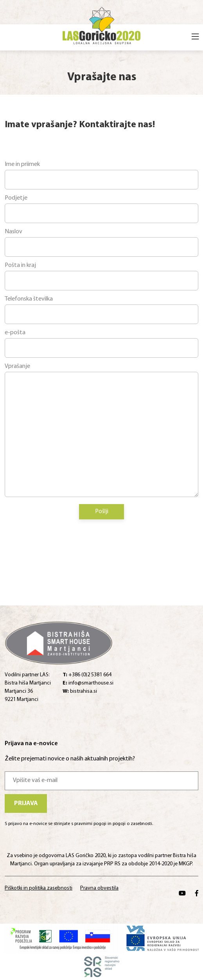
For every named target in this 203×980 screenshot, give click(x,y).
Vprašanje (17, 366)
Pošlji (102, 512)
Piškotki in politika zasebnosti (39, 888)
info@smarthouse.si (88, 683)
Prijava (26, 803)
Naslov (13, 232)
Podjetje (16, 198)
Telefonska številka (29, 299)
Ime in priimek (22, 164)
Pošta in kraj (20, 265)
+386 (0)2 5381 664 (87, 675)
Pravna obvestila (99, 888)
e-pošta (15, 333)
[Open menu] (195, 38)
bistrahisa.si (80, 691)
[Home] (101, 24)
